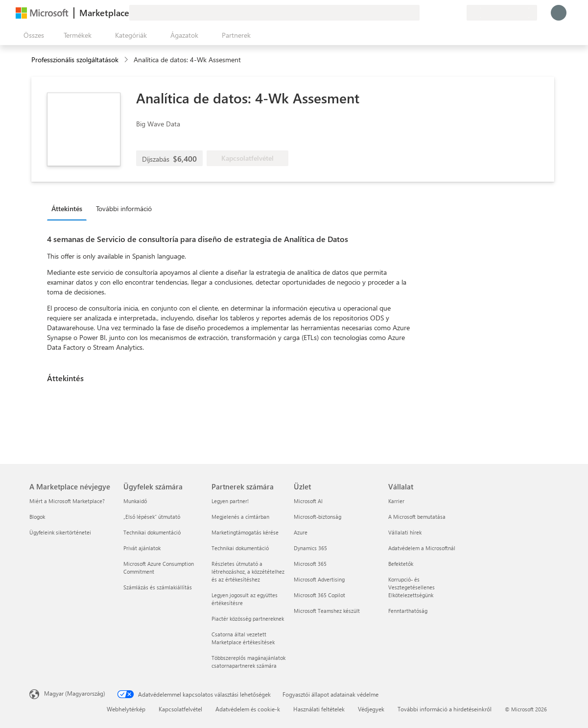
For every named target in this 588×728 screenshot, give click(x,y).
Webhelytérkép (126, 709)
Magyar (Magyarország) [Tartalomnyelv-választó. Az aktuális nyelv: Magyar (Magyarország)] (75, 693)
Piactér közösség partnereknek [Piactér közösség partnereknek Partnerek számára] (248, 619)
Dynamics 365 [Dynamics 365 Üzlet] (310, 548)
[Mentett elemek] (447, 13)
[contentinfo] (127, 60)
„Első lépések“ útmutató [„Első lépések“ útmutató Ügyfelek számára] (152, 517)
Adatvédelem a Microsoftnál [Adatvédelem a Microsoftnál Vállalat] (422, 548)
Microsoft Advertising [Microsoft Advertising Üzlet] (319, 579)
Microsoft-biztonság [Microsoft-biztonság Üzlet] (318, 517)
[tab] (69, 208)
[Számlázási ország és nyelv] (502, 13)
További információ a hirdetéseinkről (445, 709)
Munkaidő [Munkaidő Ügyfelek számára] (135, 501)
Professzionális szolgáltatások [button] (75, 60)
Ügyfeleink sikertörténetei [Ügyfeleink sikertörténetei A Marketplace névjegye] (60, 532)
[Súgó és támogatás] (435, 13)
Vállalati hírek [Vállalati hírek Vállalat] (405, 532)
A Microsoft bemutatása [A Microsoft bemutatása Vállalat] (417, 517)
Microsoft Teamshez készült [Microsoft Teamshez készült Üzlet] (327, 611)
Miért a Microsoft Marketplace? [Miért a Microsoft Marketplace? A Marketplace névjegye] (67, 501)
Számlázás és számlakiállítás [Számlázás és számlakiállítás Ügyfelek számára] (158, 587)
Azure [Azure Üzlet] (301, 532)
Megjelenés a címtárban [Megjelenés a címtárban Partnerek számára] (240, 517)
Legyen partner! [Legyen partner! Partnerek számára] (230, 501)
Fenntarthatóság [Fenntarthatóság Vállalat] (408, 611)
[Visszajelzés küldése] (423, 13)
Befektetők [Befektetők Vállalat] (401, 564)
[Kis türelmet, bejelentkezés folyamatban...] (559, 13)
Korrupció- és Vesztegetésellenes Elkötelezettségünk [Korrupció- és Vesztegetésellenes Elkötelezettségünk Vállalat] (412, 587)
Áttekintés (67, 208)
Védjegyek (371, 709)
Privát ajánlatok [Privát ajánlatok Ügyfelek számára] (142, 548)
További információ (124, 208)
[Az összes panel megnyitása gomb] (32, 35)
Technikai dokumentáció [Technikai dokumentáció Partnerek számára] (240, 548)
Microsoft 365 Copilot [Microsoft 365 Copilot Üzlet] (319, 595)
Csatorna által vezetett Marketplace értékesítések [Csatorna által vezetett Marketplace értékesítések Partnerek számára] (243, 638)
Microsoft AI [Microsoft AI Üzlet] (308, 501)
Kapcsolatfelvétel (180, 709)
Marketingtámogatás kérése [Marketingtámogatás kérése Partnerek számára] (245, 532)
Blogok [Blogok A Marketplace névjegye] (37, 517)
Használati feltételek (319, 709)
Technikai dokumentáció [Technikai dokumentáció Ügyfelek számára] (152, 532)
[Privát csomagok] (459, 13)
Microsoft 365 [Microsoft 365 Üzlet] (310, 564)
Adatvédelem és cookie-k (248, 709)
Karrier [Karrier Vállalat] (396, 501)
